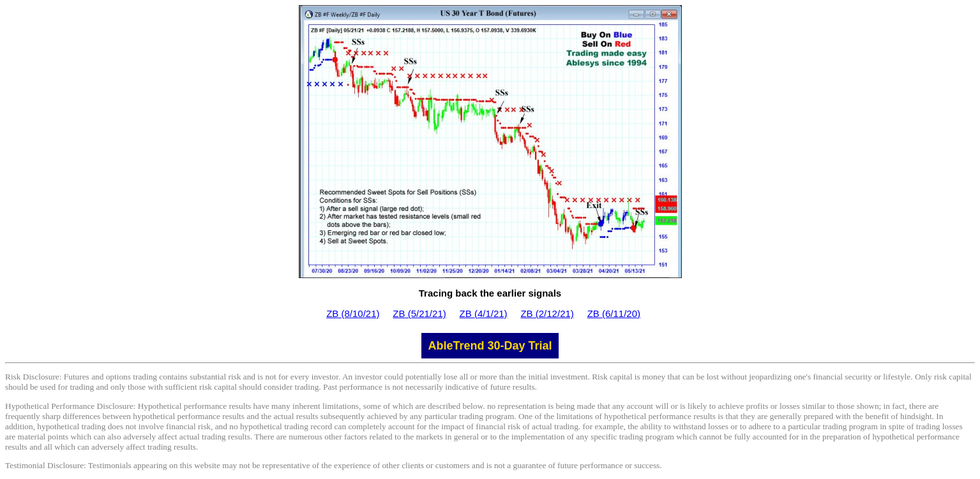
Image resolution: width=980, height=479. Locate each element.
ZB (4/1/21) (484, 313)
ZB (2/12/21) (547, 313)
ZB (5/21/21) (419, 313)
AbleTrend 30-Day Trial (490, 346)
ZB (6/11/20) (614, 313)
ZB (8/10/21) (353, 313)
